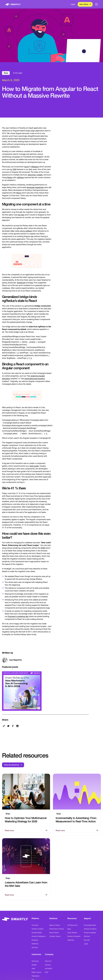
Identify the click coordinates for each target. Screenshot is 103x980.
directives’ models (35, 175)
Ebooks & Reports (74, 936)
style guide (34, 466)
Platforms (35, 944)
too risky (21, 215)
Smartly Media (37, 933)
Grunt (26, 167)
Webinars (71, 940)
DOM (43, 548)
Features (35, 940)
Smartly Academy (90, 929)
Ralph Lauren (36, 972)
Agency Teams (55, 925)
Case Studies (72, 933)
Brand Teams (54, 933)
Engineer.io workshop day (18, 616)
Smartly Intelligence (39, 936)
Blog (69, 929)
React (19, 193)
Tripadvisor (36, 976)
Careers (48, 965)
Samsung (35, 961)
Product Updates (90, 933)
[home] (13, 4)
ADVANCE (49, 969)
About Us (48, 961)
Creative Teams (55, 936)
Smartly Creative (38, 929)
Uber (33, 969)
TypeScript (21, 283)
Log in (73, 4)
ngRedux (20, 177)
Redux (10, 177)
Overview (35, 925)
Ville (12, 231)
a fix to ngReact (26, 231)
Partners (87, 936)
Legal (86, 944)
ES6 (14, 169)
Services (35, 947)
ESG (47, 972)
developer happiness (35, 187)
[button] (96, 4)
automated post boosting (35, 379)
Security (87, 940)
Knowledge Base (90, 925)
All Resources (72, 925)
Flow (31, 283)
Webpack (35, 167)
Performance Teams (57, 929)
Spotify (34, 965)
